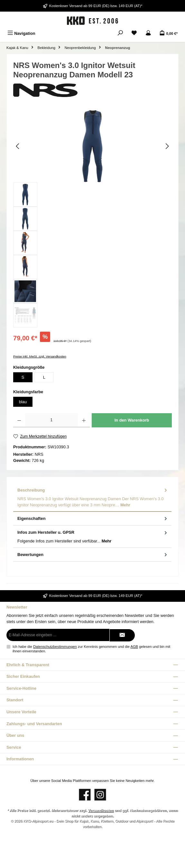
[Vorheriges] (18, 146)
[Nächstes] (167, 146)
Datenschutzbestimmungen (55, 647)
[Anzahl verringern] (19, 420)
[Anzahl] (51, 420)
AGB (134, 647)
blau (23, 402)
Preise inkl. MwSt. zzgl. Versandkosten (40, 356)
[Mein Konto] (148, 33)
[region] (92, 219)
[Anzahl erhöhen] (84, 420)
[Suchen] (120, 33)
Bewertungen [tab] (93, 555)
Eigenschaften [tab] (93, 518)
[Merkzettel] (134, 33)
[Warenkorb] (168, 33)
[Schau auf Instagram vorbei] (100, 795)
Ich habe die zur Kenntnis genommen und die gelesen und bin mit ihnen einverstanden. (91, 649)
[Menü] (21, 33)
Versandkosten (101, 810)
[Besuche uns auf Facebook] (85, 795)
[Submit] (122, 635)
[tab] (92, 498)
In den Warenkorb (132, 420)
